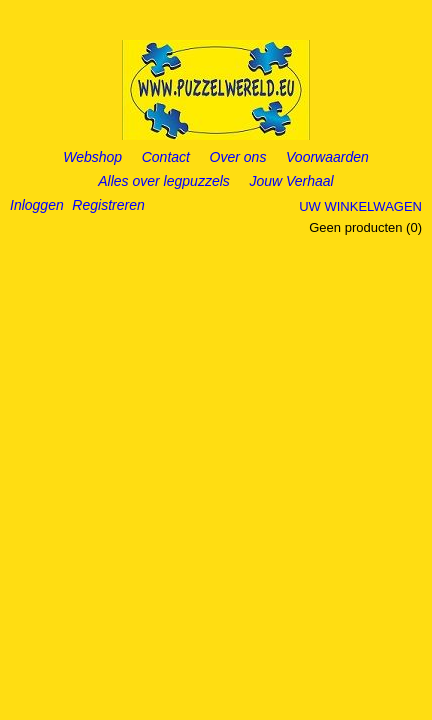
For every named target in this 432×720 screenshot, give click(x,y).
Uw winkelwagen (360, 206)
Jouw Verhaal (291, 181)
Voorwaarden (327, 157)
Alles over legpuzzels (164, 181)
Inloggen (37, 205)
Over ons (238, 157)
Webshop (92, 157)
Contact (166, 157)
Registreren (108, 205)
